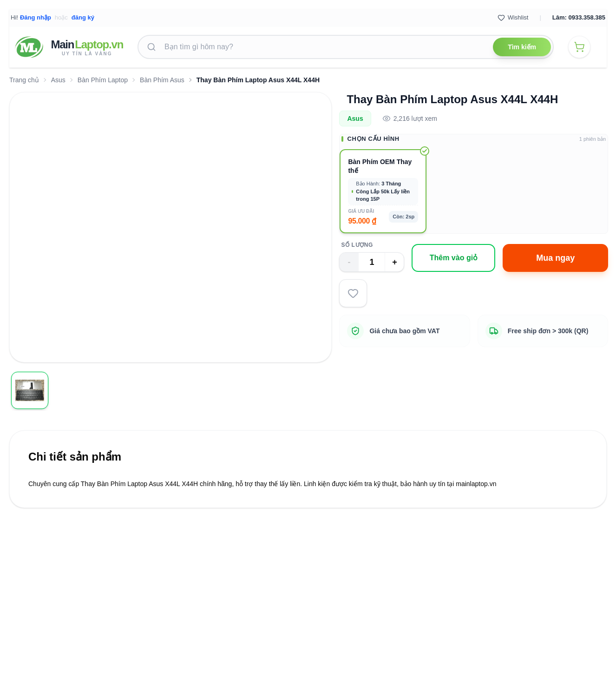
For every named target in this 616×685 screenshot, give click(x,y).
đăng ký (83, 17)
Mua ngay (555, 258)
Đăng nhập (36, 17)
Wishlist (513, 18)
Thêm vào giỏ (454, 258)
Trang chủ (24, 80)
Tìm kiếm (522, 47)
